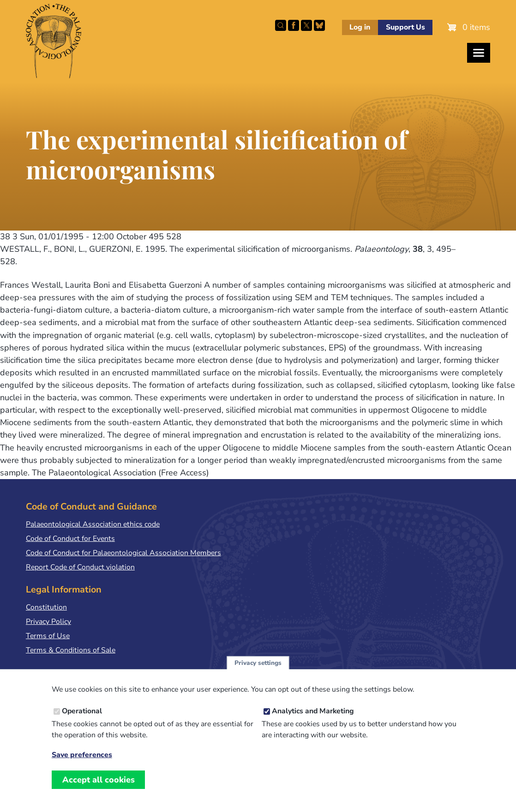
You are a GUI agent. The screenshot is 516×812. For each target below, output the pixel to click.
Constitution (46, 607)
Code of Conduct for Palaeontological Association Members (123, 553)
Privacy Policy (48, 622)
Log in (360, 27)
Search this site (281, 25)
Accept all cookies (99, 788)
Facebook (294, 25)
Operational (82, 720)
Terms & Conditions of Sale (71, 650)
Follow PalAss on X (306, 25)
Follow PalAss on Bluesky (319, 25)
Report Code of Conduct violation (80, 567)
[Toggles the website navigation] (479, 53)
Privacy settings (258, 672)
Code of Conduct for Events (70, 539)
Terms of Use (48, 636)
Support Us (405, 27)
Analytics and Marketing (313, 720)
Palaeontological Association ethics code (93, 524)
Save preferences (82, 764)
